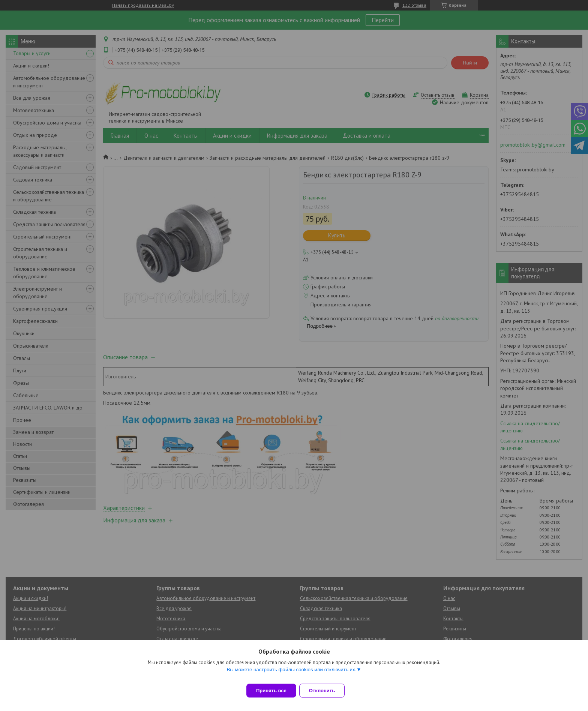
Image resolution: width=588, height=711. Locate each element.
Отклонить (326, 691)
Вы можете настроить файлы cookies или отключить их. (291, 674)
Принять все (271, 691)
